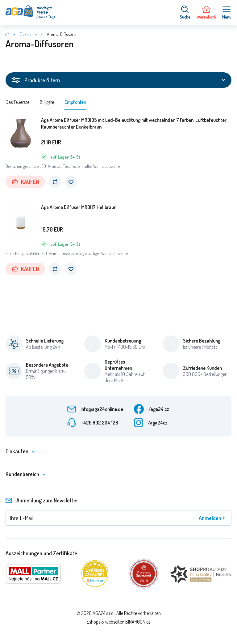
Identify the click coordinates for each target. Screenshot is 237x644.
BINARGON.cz (138, 622)
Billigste (47, 102)
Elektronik (28, 34)
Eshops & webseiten (106, 622)
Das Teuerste (17, 102)
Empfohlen (75, 102)
